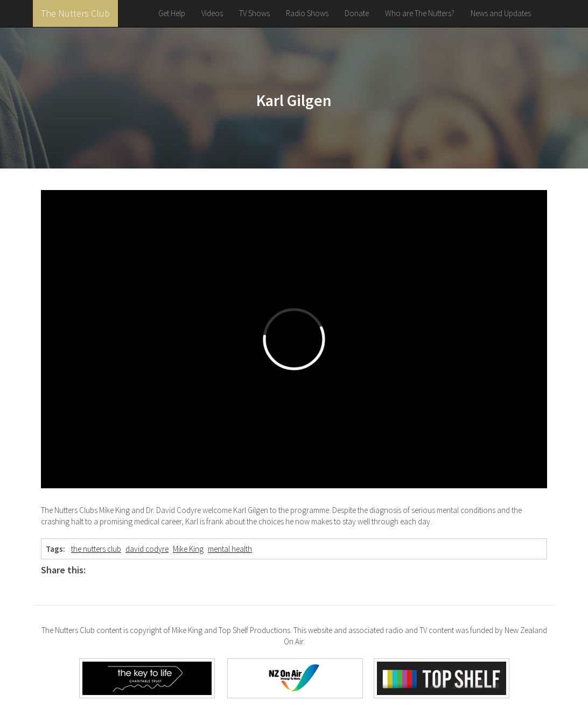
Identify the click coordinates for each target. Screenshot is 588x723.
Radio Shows (307, 13)
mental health (230, 549)
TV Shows (254, 13)
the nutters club (96, 549)
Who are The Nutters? (420, 13)
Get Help (172, 13)
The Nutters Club (75, 13)
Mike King (188, 549)
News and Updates (501, 13)
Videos (212, 13)
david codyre (147, 549)
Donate (357, 13)
